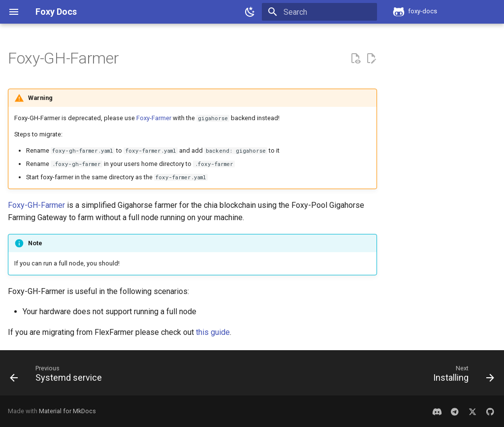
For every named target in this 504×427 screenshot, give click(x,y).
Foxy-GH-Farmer (36, 205)
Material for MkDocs (67, 411)
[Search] (319, 12)
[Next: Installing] (461, 376)
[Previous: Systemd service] (58, 376)
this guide (213, 332)
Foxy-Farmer (154, 118)
